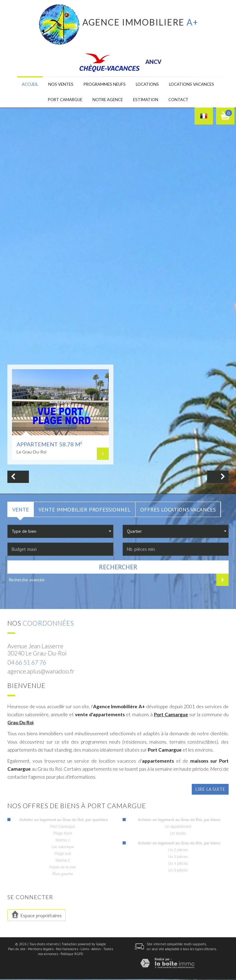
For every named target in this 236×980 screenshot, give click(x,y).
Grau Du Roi (20, 723)
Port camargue (62, 100)
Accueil (25, 85)
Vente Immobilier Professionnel (85, 510)
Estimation (148, 100)
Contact (182, 100)
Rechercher (118, 568)
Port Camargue (171, 715)
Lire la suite (210, 790)
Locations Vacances (196, 85)
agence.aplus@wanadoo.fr (41, 672)
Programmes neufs (104, 85)
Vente (21, 510)
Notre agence (107, 100)
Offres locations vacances (178, 510)
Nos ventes (58, 85)
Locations (149, 85)
